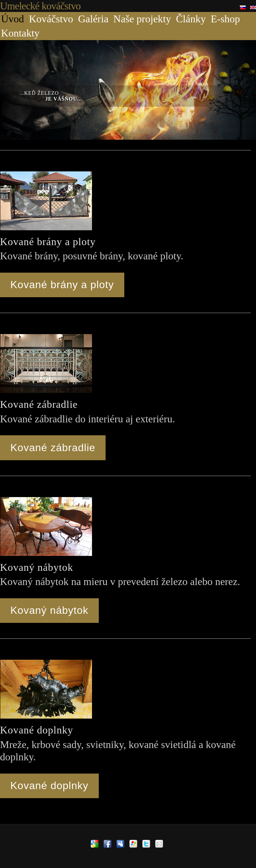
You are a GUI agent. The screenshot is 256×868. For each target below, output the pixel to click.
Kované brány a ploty (62, 285)
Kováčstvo (51, 19)
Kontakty (20, 33)
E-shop (225, 19)
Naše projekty (142, 19)
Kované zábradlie (53, 448)
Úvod (12, 19)
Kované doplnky (49, 786)
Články (191, 19)
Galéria (93, 19)
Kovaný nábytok (49, 610)
